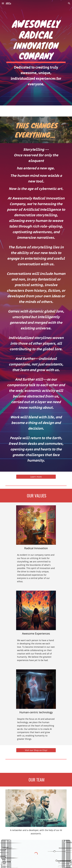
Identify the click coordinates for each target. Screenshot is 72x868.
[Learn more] (36, 477)
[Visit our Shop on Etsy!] (36, 750)
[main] (36, 53)
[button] (3, 3)
